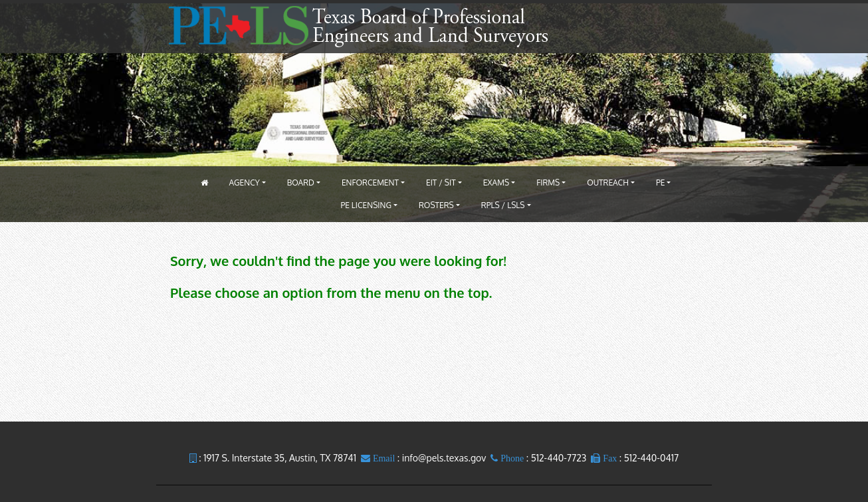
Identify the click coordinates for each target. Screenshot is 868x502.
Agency (245, 183)
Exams (496, 183)
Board (301, 183)
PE (661, 183)
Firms (548, 183)
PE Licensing (366, 205)
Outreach (608, 183)
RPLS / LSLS (503, 205)
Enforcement (370, 183)
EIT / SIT (441, 183)
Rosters (436, 205)
